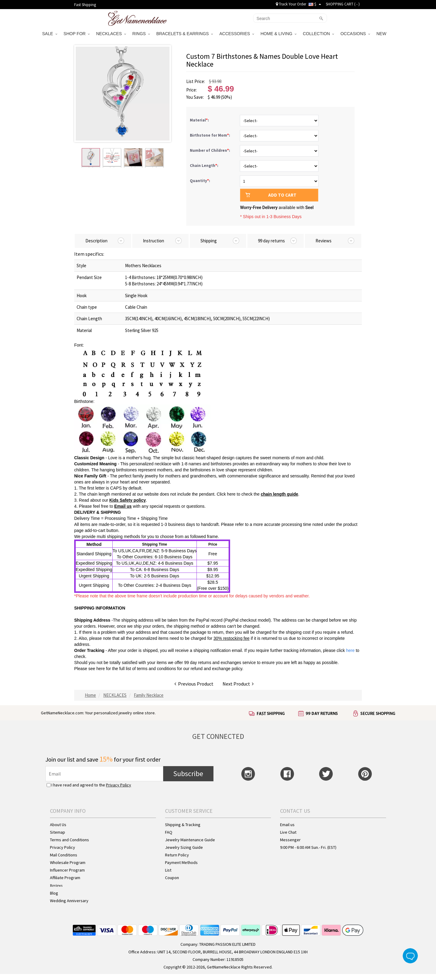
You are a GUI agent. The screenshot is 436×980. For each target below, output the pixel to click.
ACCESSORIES (237, 34)
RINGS (141, 34)
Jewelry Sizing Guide (184, 847)
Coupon (172, 878)
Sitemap (58, 832)
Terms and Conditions (69, 840)
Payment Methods (181, 862)
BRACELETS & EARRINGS (185, 34)
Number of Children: (210, 150)
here (101, 669)
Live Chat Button (410, 956)
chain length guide (279, 494)
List (168, 870)
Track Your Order (291, 4)
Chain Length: (205, 166)
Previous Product (194, 684)
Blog (54, 893)
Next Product (238, 684)
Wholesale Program (68, 862)
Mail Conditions (64, 855)
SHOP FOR (77, 34)
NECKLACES (111, 34)
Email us (123, 506)
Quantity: (200, 181)
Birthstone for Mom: (210, 135)
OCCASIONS (355, 34)
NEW (382, 34)
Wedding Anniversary (69, 901)
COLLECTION (318, 34)
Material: (200, 120)
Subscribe (188, 774)
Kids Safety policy (128, 500)
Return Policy (177, 855)
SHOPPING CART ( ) (343, 4)
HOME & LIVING (278, 34)
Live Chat (288, 832)
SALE (50, 34)
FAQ (169, 832)
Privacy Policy (119, 785)
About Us (58, 825)
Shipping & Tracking (183, 825)
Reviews (56, 885)
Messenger (290, 840)
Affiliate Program (65, 878)
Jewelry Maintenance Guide (190, 840)
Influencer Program (67, 870)
